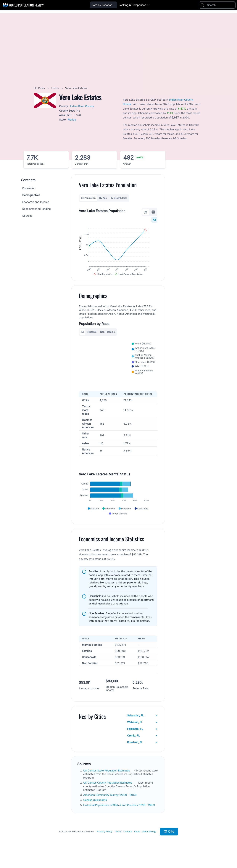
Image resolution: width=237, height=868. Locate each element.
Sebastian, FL (142, 724)
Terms (118, 840)
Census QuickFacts (95, 809)
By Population (88, 198)
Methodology (149, 840)
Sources (27, 216)
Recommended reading (37, 209)
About (137, 840)
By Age (103, 198)
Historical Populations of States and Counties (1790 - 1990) (120, 814)
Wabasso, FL (142, 731)
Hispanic (92, 337)
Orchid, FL (142, 744)
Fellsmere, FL (142, 738)
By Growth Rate (119, 198)
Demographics (31, 195)
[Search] (220, 5)
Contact (128, 840)
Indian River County (82, 106)
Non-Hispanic (107, 337)
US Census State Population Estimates (107, 779)
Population (29, 188)
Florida (55, 88)
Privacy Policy (105, 840)
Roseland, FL (142, 751)
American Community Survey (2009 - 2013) (110, 804)
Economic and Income (36, 202)
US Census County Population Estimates (108, 791)
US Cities (40, 88)
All (154, 220)
